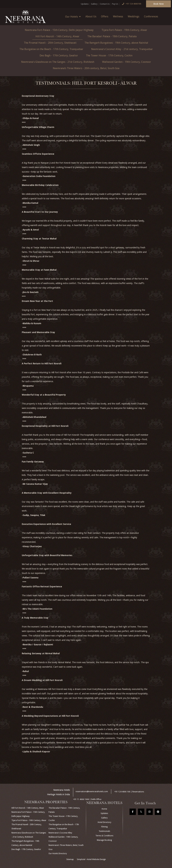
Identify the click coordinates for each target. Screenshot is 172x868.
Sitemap (70, 859)
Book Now (158, 4)
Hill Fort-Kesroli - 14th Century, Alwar (57, 36)
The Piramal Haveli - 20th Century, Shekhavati (50, 43)
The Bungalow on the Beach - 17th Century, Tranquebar (51, 49)
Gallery (94, 4)
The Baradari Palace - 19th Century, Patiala (112, 36)
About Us (91, 16)
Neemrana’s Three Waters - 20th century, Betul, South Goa (86, 68)
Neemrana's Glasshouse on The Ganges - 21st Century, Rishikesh (58, 62)
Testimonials (104, 831)
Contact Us (105, 4)
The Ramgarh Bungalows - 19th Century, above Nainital (116, 43)
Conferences (151, 16)
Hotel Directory (104, 822)
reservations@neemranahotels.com (92, 792)
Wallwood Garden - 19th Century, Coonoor (127, 62)
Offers (105, 16)
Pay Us (115, 4)
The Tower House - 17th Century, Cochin (109, 56)
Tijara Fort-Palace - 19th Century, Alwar (124, 30)
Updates (85, 4)
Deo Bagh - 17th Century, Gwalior (59, 56)
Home (104, 809)
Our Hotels (73, 17)
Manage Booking (104, 840)
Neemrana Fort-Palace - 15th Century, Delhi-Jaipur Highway (59, 30)
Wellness (118, 16)
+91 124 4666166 (131, 4)
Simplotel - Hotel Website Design (91, 859)
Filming (104, 827)
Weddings (133, 16)
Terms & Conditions (104, 836)
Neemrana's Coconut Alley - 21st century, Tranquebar (122, 49)
